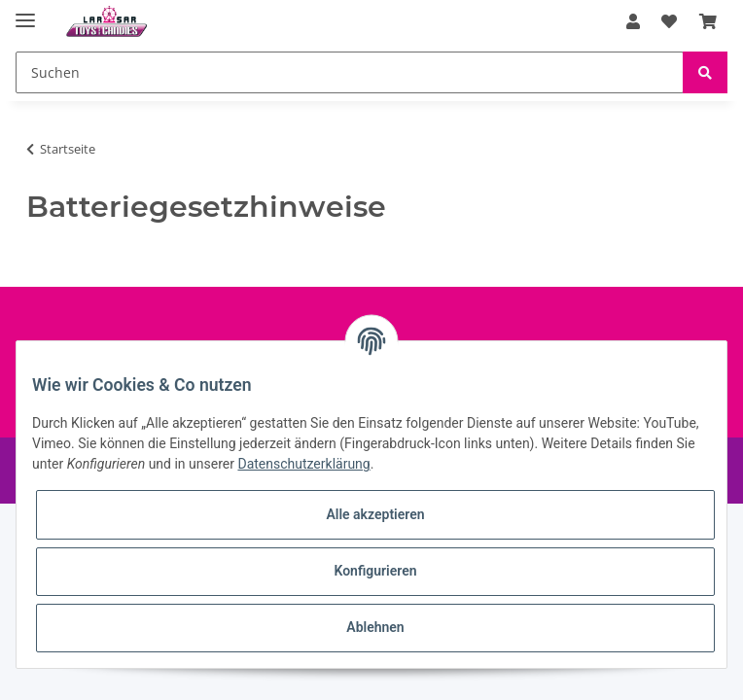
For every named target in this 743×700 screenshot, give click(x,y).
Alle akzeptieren (375, 514)
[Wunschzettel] (669, 21)
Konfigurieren (375, 571)
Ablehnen (375, 627)
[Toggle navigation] (25, 12)
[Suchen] (350, 72)
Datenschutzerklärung (303, 464)
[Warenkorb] (708, 21)
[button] (633, 21)
